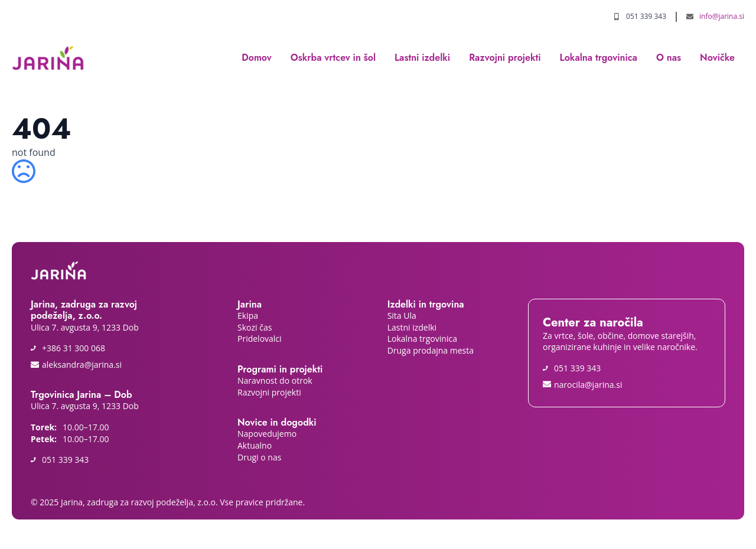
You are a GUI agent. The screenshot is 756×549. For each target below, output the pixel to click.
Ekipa (249, 316)
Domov (257, 58)
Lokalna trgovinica (599, 58)
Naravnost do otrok (276, 380)
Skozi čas (255, 327)
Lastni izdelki (422, 58)
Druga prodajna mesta (431, 350)
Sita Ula (403, 316)
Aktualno (255, 445)
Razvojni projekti (505, 58)
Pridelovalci (260, 339)
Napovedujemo (267, 434)
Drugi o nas (259, 457)
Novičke (717, 58)
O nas (669, 58)
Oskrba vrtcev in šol (333, 58)
